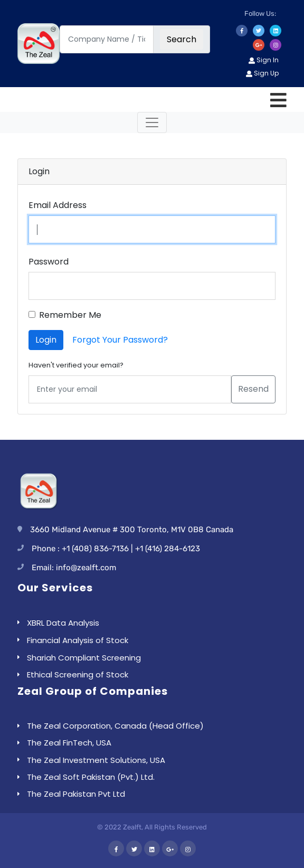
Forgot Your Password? (120, 340)
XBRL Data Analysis (63, 623)
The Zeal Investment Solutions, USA (96, 760)
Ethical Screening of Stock (78, 674)
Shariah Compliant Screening (84, 658)
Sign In (264, 60)
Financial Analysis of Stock (78, 640)
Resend (253, 389)
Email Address (58, 205)
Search (182, 39)
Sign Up (262, 73)
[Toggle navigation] (152, 122)
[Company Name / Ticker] (107, 39)
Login (46, 340)
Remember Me (70, 315)
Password (49, 262)
